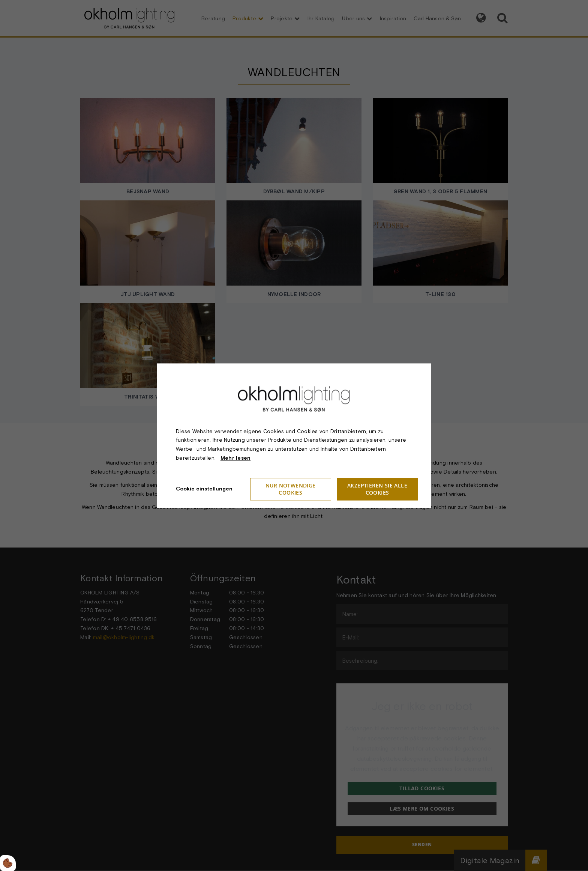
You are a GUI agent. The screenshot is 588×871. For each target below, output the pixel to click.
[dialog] (294, 435)
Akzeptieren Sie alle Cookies (377, 489)
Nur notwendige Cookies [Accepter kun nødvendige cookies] (291, 489)
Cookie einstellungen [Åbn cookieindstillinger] (204, 489)
